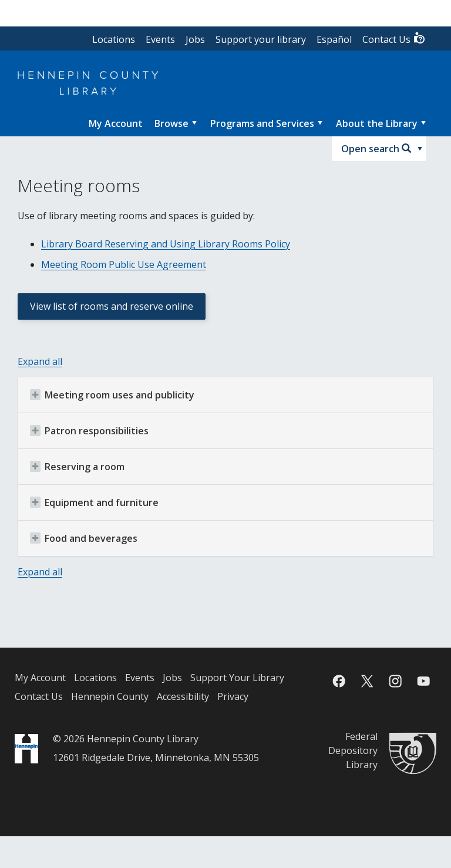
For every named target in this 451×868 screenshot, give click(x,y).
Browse (171, 123)
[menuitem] (116, 123)
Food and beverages (84, 538)
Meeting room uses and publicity (112, 395)
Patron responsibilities (89, 431)
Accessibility (183, 696)
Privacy (233, 696)
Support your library (261, 39)
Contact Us (394, 38)
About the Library (377, 123)
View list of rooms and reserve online (112, 306)
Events (160, 39)
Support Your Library (237, 678)
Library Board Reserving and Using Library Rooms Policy (166, 244)
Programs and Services (262, 123)
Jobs (195, 39)
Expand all (40, 361)
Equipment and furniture (94, 502)
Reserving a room (77, 467)
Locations (114, 39)
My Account (40, 678)
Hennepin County (110, 696)
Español (334, 39)
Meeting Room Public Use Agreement (124, 264)
